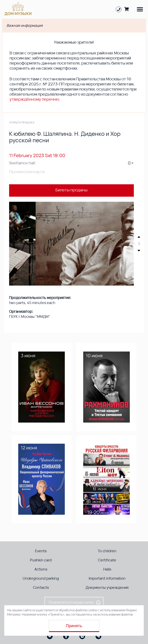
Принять (74, 626)
